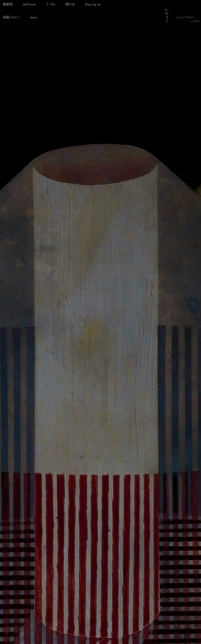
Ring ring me (93, 4)
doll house (29, 4)
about (33, 17)
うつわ (50, 4)
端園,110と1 (11, 17)
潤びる (70, 4)
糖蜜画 (8, 4)
